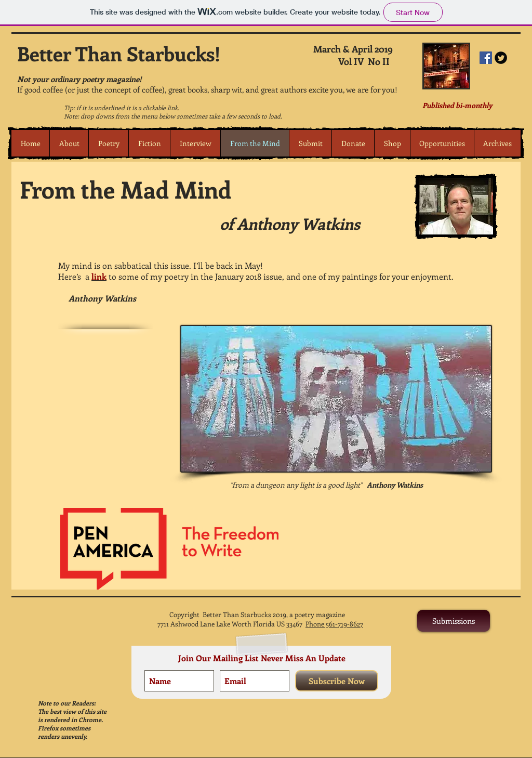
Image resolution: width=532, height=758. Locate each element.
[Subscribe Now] (337, 681)
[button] (108, 143)
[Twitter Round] (501, 58)
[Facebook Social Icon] (486, 58)
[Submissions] (454, 621)
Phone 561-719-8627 (334, 624)
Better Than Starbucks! (119, 53)
